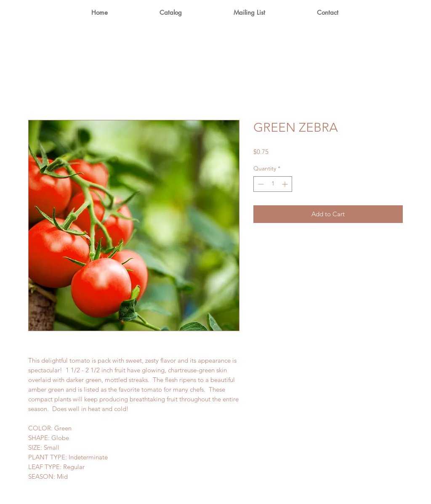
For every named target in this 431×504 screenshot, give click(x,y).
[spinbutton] (273, 184)
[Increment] (286, 184)
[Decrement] (260, 184)
